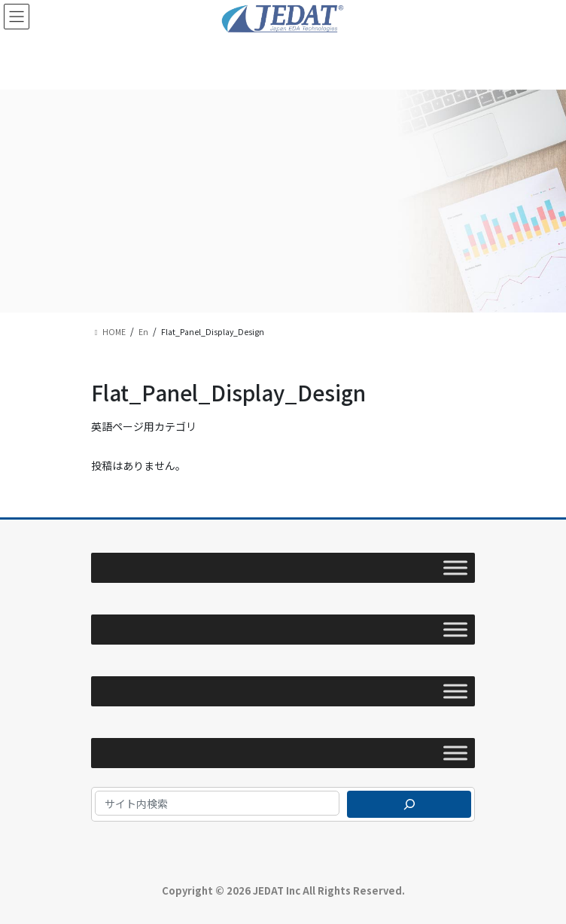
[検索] (409, 804)
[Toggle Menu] (455, 568)
